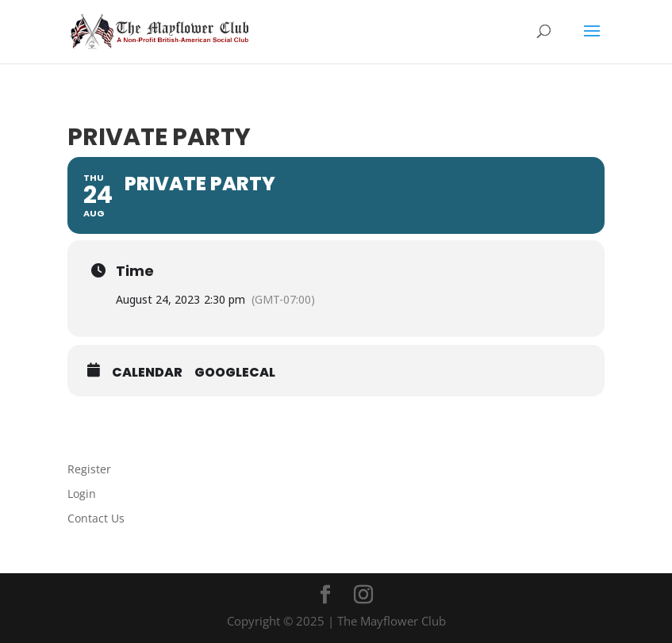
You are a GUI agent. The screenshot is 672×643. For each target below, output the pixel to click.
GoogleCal (235, 373)
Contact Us (96, 518)
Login (82, 494)
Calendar (147, 373)
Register (89, 469)
